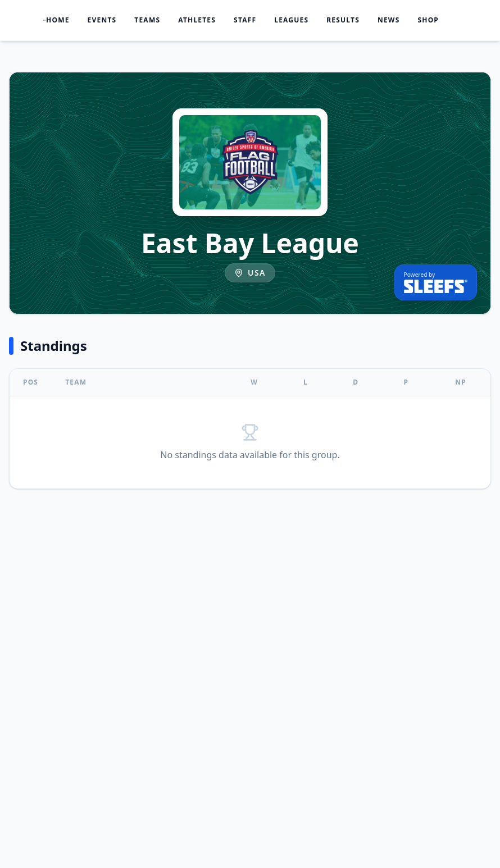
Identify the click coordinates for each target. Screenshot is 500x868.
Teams (147, 20)
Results (343, 20)
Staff (245, 20)
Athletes (197, 20)
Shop (428, 20)
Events (102, 20)
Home (58, 20)
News (389, 20)
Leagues (291, 20)
